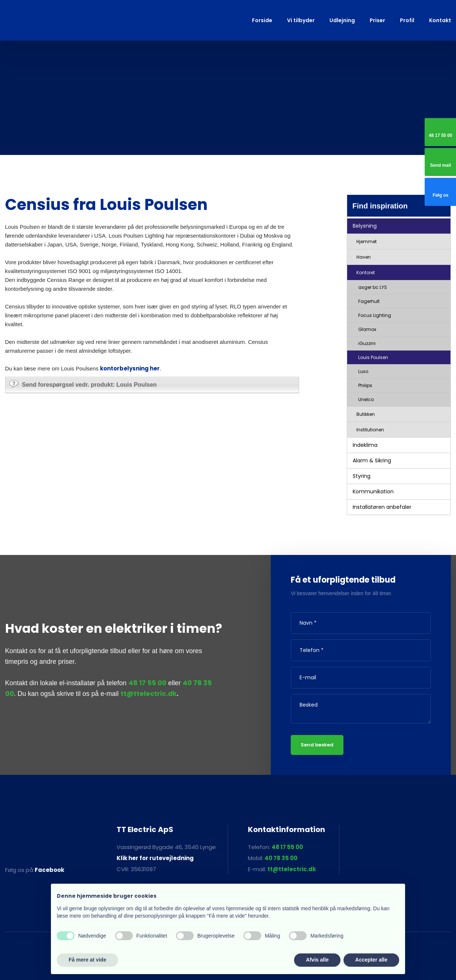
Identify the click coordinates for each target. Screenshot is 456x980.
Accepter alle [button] (371, 960)
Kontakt (440, 20)
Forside (262, 20)
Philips (365, 385)
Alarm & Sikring (372, 460)
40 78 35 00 (281, 858)
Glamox (367, 329)
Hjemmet (367, 241)
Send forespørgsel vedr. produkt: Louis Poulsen (83, 384)
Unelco (366, 399)
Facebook (49, 870)
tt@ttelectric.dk (149, 693)
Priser (377, 20)
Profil (407, 20)
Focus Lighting (375, 315)
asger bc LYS (373, 287)
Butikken (366, 414)
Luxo (363, 371)
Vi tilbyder (301, 20)
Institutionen (370, 430)
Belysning (365, 226)
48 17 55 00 (147, 683)
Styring (362, 476)
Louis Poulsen (373, 357)
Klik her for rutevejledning (155, 858)
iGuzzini (367, 343)
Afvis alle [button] (317, 960)
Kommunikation (373, 491)
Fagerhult (369, 301)
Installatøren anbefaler (382, 507)
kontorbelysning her (130, 368)
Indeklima (365, 445)
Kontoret (366, 272)
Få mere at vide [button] (87, 960)
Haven (364, 257)
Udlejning (342, 20)
